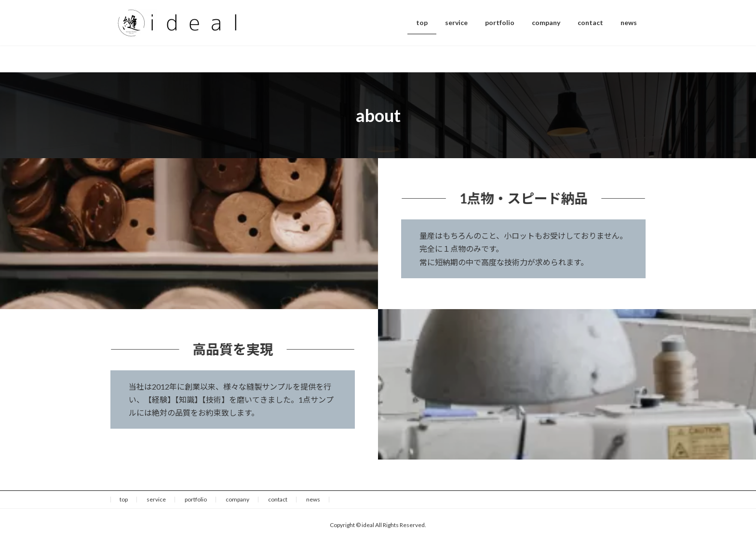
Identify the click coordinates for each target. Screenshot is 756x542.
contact (278, 499)
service (156, 499)
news (313, 499)
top (124, 499)
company (237, 499)
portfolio (196, 499)
